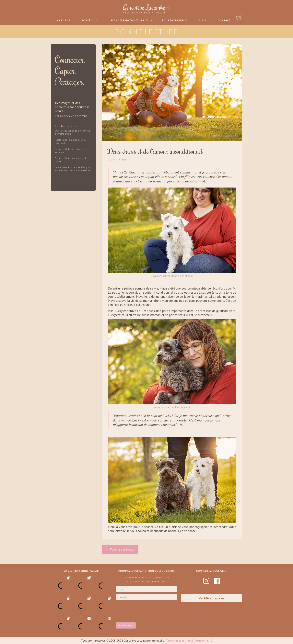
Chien (123, 160)
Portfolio (90, 20)
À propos (63, 20)
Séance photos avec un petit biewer (71, 160)
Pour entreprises (175, 20)
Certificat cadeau (212, 598)
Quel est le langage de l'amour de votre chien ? (72, 132)
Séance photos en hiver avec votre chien (71, 150)
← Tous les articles (120, 549)
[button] (130, 20)
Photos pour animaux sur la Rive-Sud (70, 141)
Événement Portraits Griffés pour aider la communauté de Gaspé (73, 169)
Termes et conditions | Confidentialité (189, 641)
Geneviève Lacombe (74, 116)
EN (239, 17)
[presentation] (147, 610)
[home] (146, 9)
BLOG (203, 20)
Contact (224, 20)
